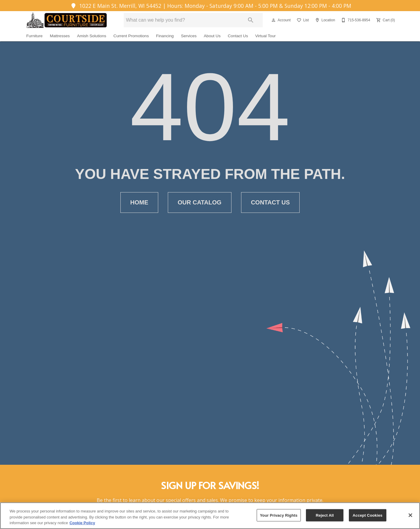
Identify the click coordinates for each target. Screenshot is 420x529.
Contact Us (238, 36)
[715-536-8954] (355, 20)
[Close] (410, 515)
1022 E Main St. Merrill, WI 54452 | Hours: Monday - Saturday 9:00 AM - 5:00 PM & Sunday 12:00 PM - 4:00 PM (210, 6)
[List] (302, 20)
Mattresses (60, 36)
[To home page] (66, 20)
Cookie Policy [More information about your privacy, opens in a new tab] (82, 523)
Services (189, 36)
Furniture (35, 36)
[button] (273, 20)
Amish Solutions (91, 36)
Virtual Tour (265, 36)
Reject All (325, 515)
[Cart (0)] (385, 20)
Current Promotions (131, 36)
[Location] (324, 20)
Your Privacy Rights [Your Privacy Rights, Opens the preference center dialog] (279, 515)
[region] (210, 516)
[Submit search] (251, 20)
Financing (165, 36)
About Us (212, 36)
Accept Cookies (368, 515)
